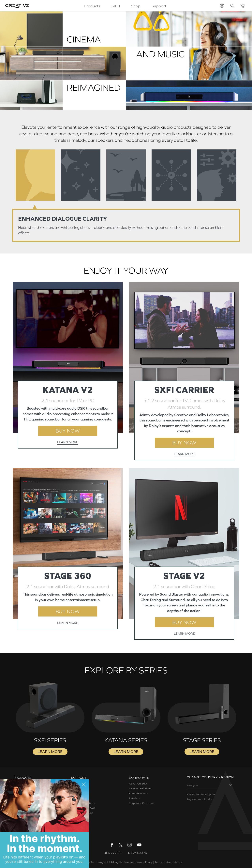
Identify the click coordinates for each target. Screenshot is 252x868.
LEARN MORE (68, 442)
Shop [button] (136, 6)
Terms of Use (163, 862)
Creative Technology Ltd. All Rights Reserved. (107, 862)
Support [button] (159, 6)
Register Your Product (200, 799)
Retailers (134, 798)
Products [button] (92, 6)
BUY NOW (68, 431)
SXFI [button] (116, 6)
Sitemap (178, 862)
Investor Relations (140, 788)
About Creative (138, 784)
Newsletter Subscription (201, 795)
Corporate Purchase (141, 803)
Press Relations (138, 793)
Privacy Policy (144, 862)
